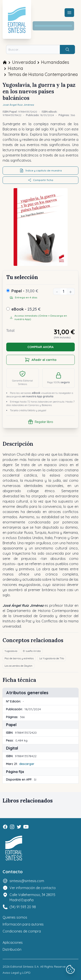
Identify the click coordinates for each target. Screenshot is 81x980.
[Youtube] (26, 827)
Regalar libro (40, 422)
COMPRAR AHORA (40, 347)
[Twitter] (19, 827)
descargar (27, 764)
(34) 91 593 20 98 (23, 907)
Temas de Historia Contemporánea (43, 74)
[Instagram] (12, 827)
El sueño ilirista (32, 651)
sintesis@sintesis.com (27, 881)
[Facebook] (5, 827)
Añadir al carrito (40, 360)
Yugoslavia (11, 651)
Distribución (12, 949)
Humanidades (55, 62)
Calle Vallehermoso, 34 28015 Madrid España (32, 897)
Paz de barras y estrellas (19, 658)
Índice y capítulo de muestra (41, 171)
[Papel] (8, 291)
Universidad (24, 62)
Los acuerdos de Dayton (18, 666)
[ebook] (8, 309)
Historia (15, 68)
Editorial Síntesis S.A (25, 967)
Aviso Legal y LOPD (17, 973)
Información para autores (23, 924)
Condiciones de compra (22, 931)
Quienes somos (15, 917)
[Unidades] (64, 291)
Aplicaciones (13, 942)
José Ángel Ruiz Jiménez (18, 105)
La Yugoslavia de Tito (52, 658)
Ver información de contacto (33, 888)
